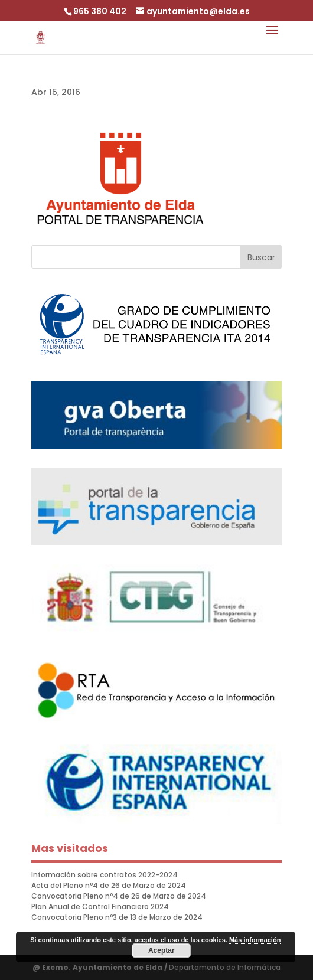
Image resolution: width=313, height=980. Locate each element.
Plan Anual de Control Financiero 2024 (100, 906)
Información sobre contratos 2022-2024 (105, 875)
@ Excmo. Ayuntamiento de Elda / (101, 967)
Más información (255, 940)
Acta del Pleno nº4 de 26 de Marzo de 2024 (109, 885)
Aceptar (162, 950)
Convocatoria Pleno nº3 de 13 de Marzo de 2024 (117, 917)
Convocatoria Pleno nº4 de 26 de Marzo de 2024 (119, 896)
